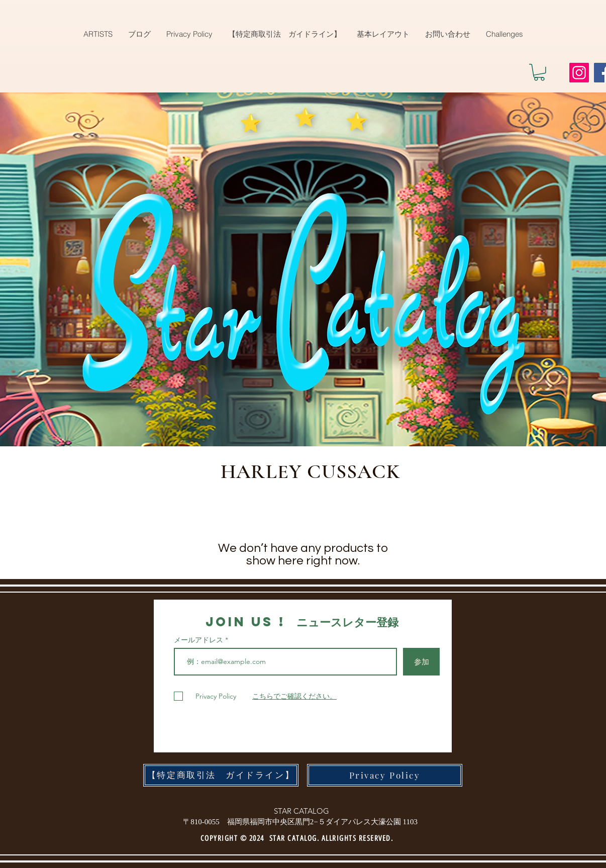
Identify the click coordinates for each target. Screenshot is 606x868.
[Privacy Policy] (385, 775)
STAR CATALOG (301, 811)
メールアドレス (199, 640)
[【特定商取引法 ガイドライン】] (221, 775)
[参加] (421, 662)
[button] (539, 72)
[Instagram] (579, 73)
